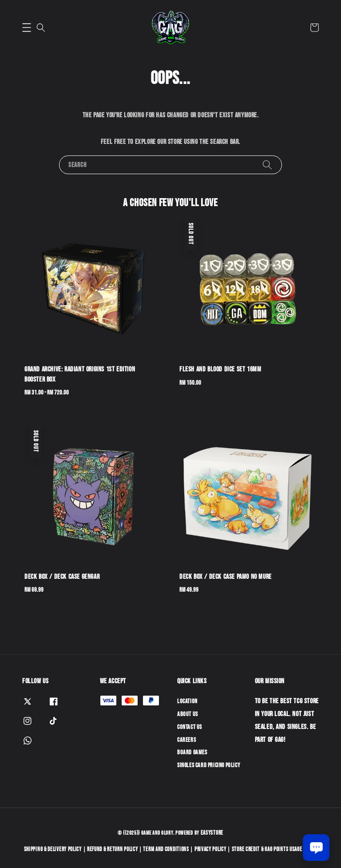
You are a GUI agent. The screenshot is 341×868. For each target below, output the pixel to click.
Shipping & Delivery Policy (53, 849)
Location (187, 701)
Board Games (192, 752)
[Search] (267, 165)
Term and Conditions (166, 849)
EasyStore (212, 833)
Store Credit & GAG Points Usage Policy (275, 849)
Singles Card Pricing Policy (209, 765)
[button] (27, 28)
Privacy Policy (210, 849)
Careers (186, 740)
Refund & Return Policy (112, 849)
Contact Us (190, 727)
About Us (188, 714)
